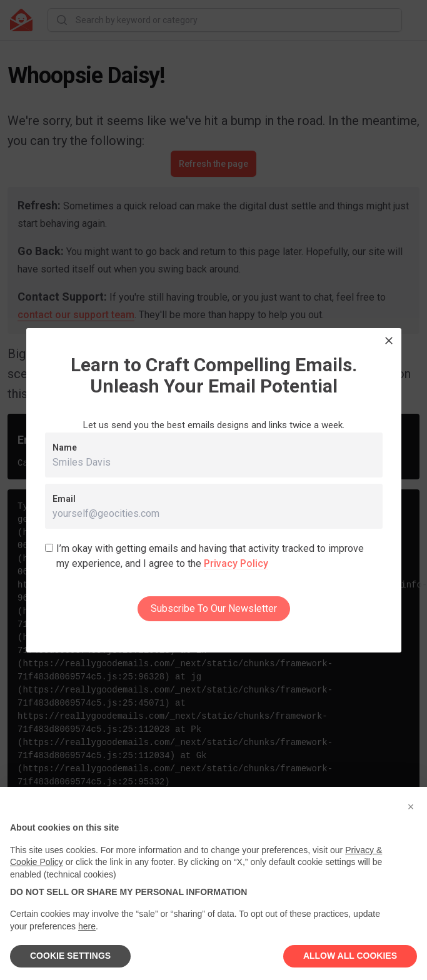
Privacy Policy (236, 563)
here (87, 926)
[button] (411, 807)
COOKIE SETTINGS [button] (70, 956)
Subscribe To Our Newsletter (214, 608)
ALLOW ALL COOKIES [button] (350, 956)
